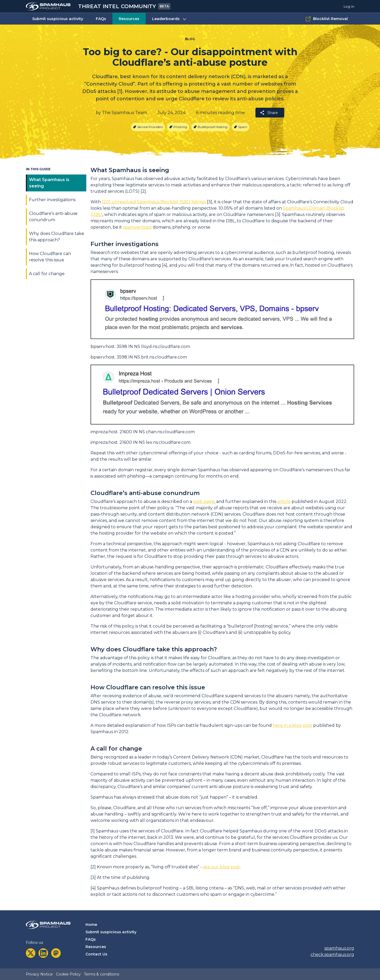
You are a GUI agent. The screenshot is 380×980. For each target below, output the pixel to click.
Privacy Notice (39, 974)
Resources (129, 19)
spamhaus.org (339, 948)
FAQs (101, 19)
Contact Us (96, 954)
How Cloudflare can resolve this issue (50, 257)
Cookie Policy (68, 974)
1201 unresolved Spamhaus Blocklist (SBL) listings (154, 202)
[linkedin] (43, 953)
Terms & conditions (101, 974)
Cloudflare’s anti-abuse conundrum (53, 217)
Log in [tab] (349, 6)
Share (269, 113)
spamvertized (137, 227)
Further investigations (52, 200)
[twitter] (31, 953)
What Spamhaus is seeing (49, 183)
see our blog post (221, 867)
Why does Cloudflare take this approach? (57, 237)
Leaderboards (170, 19)
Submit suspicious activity (58, 19)
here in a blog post (293, 725)
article (284, 501)
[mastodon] (56, 953)
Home (91, 925)
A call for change (47, 274)
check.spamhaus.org (332, 955)
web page (204, 501)
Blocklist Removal (327, 19)
